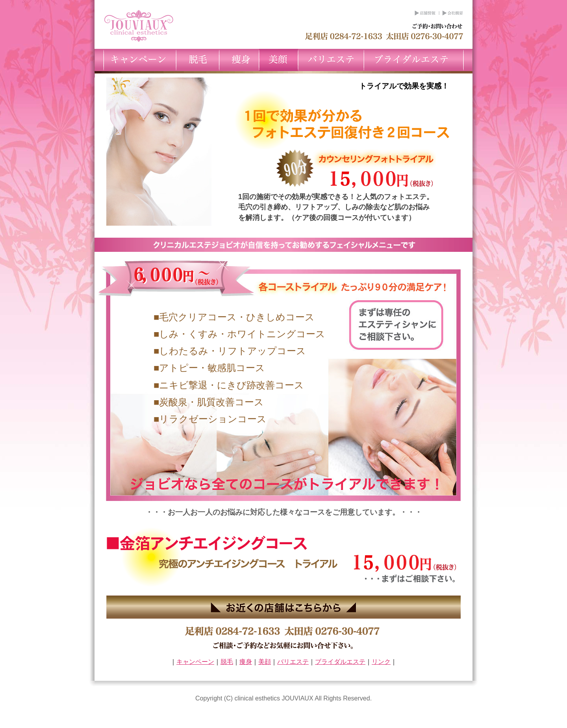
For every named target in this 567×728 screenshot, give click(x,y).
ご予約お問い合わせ (437, 27)
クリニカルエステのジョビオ (139, 26)
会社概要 (452, 13)
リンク (381, 662)
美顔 (279, 61)
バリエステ (331, 61)
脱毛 (198, 61)
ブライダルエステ (418, 61)
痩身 (239, 61)
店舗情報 (425, 13)
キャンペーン (135, 61)
